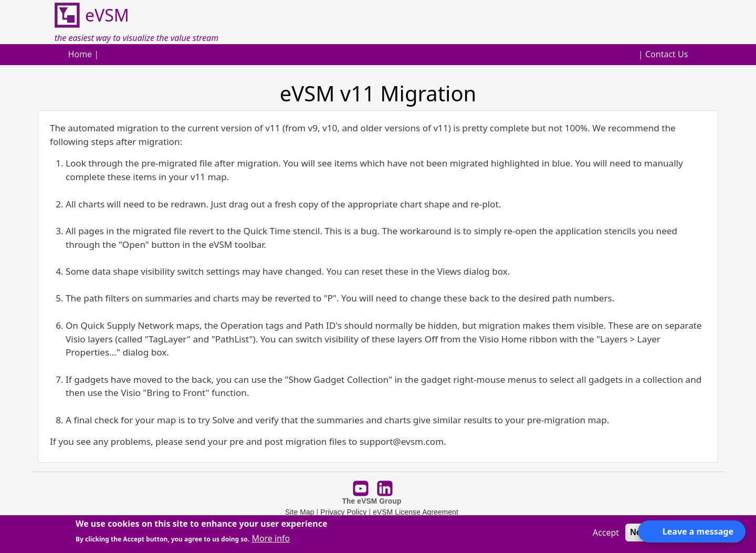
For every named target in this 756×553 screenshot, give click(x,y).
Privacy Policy (343, 512)
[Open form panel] (692, 531)
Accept (606, 533)
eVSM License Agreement (416, 512)
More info (271, 538)
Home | (84, 54)
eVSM (92, 16)
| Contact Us (663, 54)
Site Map (300, 512)
